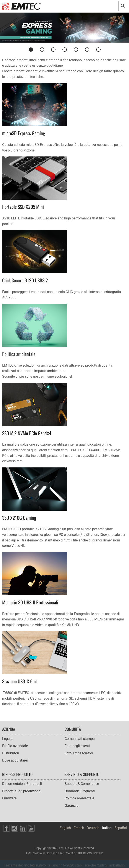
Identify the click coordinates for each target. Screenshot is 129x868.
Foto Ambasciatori (79, 753)
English (65, 828)
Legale (7, 739)
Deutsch (93, 828)
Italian (107, 828)
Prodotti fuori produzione (21, 791)
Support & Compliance (82, 784)
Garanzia (72, 806)
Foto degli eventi (77, 746)
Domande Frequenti (80, 791)
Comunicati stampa (80, 739)
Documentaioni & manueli (22, 784)
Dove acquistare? (15, 760)
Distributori (11, 753)
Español (121, 828)
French (79, 828)
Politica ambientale (79, 798)
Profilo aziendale (15, 746)
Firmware (9, 798)
